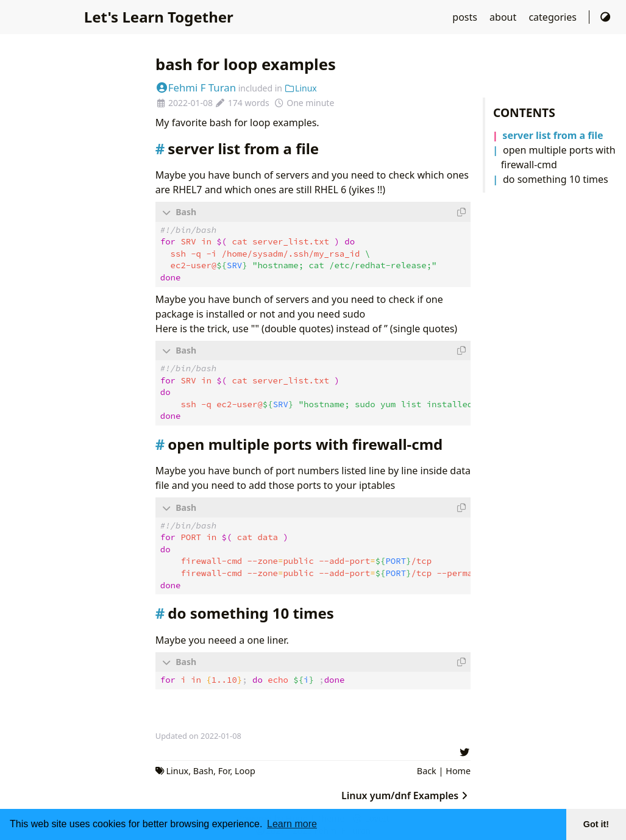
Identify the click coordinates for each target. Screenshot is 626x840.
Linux (301, 88)
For (224, 769)
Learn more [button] (292, 824)
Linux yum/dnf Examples (406, 794)
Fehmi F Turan (196, 87)
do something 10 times (556, 179)
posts (466, 17)
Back (427, 769)
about (504, 17)
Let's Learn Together (159, 17)
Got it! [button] (596, 824)
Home (458, 769)
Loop (245, 769)
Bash (203, 769)
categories (554, 17)
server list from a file (553, 135)
